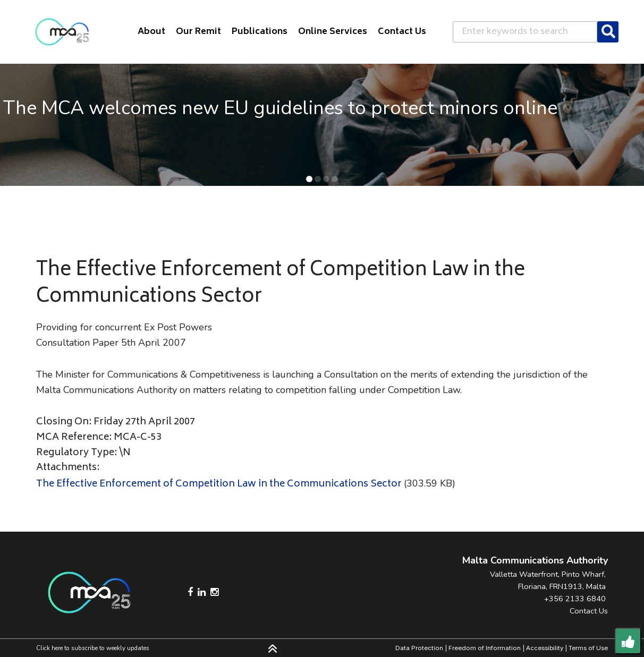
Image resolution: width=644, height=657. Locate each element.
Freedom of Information (485, 648)
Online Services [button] (333, 32)
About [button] (151, 32)
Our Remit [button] (198, 32)
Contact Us (589, 611)
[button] (309, 179)
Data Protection (419, 648)
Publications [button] (260, 32)
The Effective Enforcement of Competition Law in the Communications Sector (219, 484)
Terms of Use (588, 648)
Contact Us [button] (402, 32)
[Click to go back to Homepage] (62, 32)
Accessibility (545, 648)
